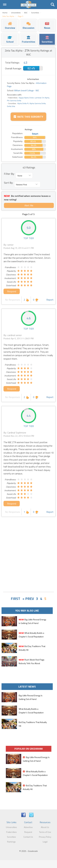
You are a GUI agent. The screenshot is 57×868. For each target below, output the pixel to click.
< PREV (28, 599)
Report (50, 300)
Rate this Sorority (28, 117)
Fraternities (11, 832)
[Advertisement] (28, 560)
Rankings (11, 842)
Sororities (11, 837)
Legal (45, 842)
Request (28, 832)
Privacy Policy (45, 837)
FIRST (16, 599)
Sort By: (9, 183)
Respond (12, 291)
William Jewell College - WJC (26, 90)
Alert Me (29, 205)
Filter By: (9, 174)
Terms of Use (45, 832)
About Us (45, 827)
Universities (11, 827)
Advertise (28, 827)
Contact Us (28, 837)
